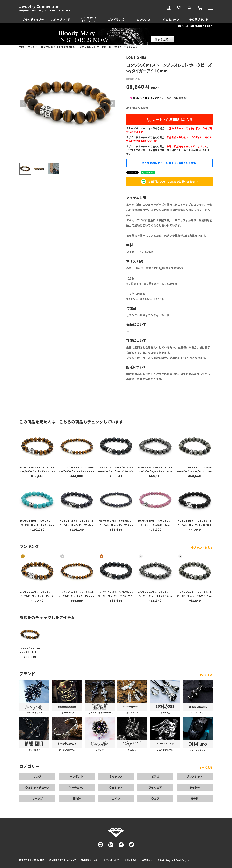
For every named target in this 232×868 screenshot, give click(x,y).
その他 (195, 798)
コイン (116, 798)
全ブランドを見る (202, 548)
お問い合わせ (131, 860)
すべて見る (206, 675)
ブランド (33, 47)
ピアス (155, 776)
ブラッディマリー (33, 19)
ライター (195, 787)
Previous (23, 104)
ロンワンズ (144, 19)
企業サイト (147, 860)
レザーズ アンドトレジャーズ (88, 19)
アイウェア (155, 787)
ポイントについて (111, 860)
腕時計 (77, 798)
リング (37, 776)
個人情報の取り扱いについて (63, 860)
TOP (22, 47)
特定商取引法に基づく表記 (32, 860)
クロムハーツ (171, 19)
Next (112, 104)
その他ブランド (199, 19)
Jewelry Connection (39, 6)
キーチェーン (77, 787)
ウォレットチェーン (37, 787)
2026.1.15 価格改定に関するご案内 (195, 26)
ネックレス (116, 776)
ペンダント (77, 776)
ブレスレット (195, 776)
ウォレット (116, 787)
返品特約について (89, 860)
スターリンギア (61, 19)
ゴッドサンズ (116, 19)
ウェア (155, 798)
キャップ (37, 798)
